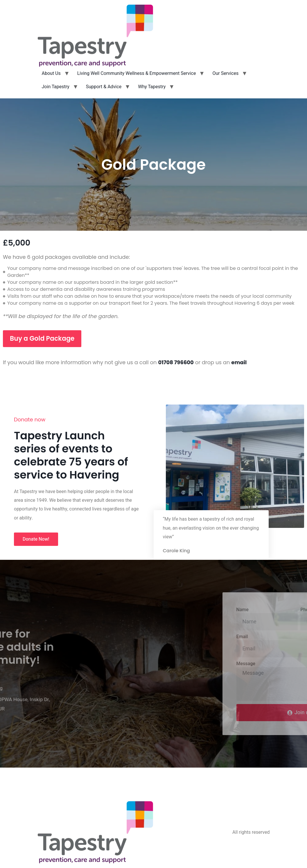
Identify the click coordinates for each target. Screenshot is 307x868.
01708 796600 (176, 362)
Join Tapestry (56, 87)
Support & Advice (104, 87)
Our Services (225, 73)
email (239, 362)
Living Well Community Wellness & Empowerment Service (137, 73)
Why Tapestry (152, 87)
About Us (51, 73)
